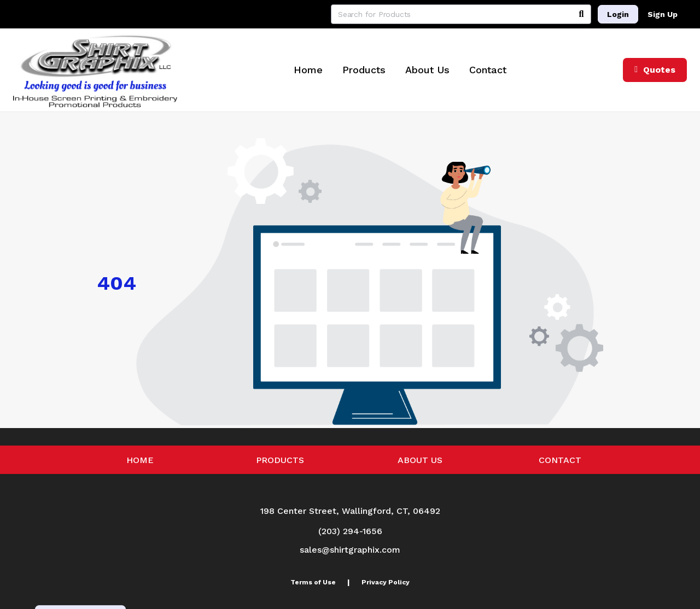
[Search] (581, 14)
